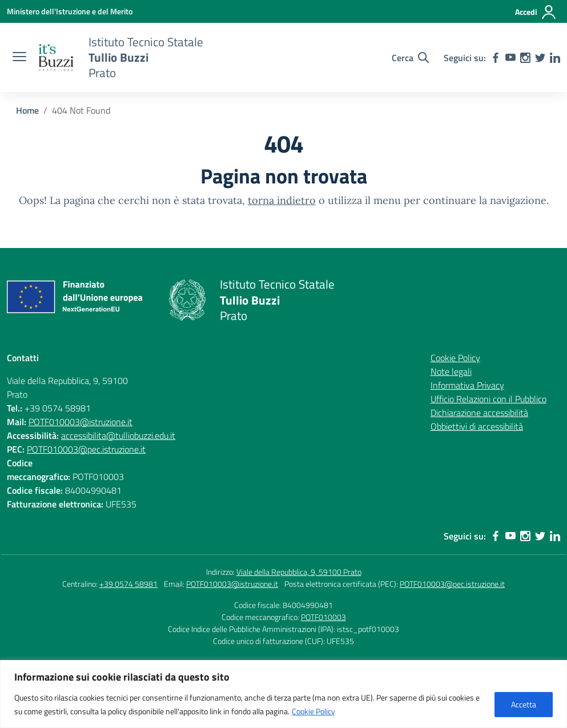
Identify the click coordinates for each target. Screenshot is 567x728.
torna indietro (282, 200)
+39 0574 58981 (128, 584)
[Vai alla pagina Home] (27, 110)
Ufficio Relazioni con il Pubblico (488, 399)
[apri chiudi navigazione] (19, 58)
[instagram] (525, 58)
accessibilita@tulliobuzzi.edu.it (118, 435)
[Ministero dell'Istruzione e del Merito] (70, 11)
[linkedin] (555, 58)
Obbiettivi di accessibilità (477, 426)
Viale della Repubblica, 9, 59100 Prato (299, 572)
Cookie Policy (313, 711)
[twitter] (540, 58)
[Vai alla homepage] (56, 58)
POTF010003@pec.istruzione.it (86, 449)
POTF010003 (323, 617)
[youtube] (510, 58)
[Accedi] (536, 12)
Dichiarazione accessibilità (479, 413)
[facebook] (496, 58)
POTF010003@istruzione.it (81, 422)
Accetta (524, 704)
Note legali (451, 371)
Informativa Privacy (467, 385)
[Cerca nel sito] (410, 58)
